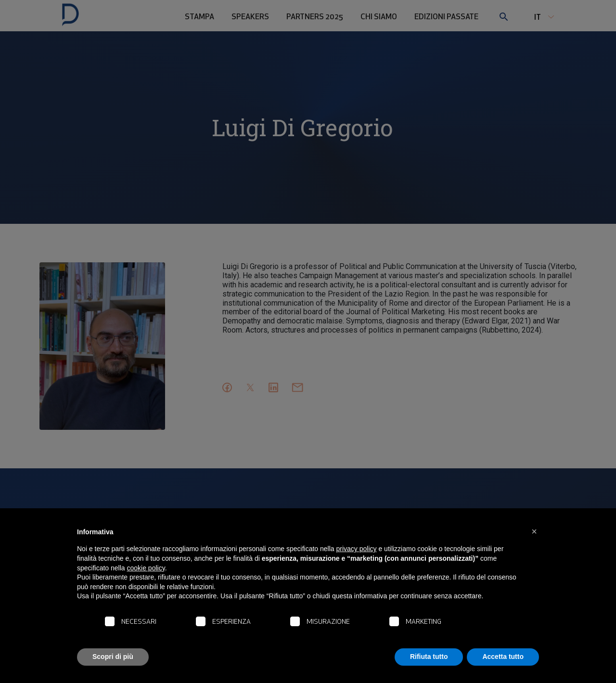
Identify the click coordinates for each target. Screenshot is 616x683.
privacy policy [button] (357, 549)
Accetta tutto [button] (503, 657)
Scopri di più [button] (113, 657)
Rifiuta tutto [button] (429, 657)
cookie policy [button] (146, 568)
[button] (534, 531)
